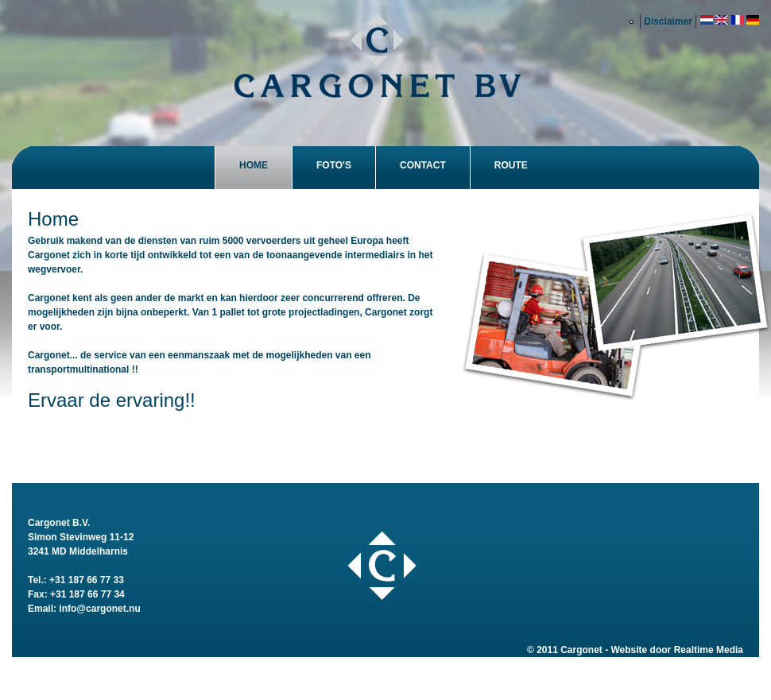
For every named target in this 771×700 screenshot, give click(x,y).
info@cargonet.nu (99, 609)
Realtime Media (709, 650)
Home (254, 165)
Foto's (334, 165)
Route (511, 165)
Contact (423, 165)
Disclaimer (668, 21)
